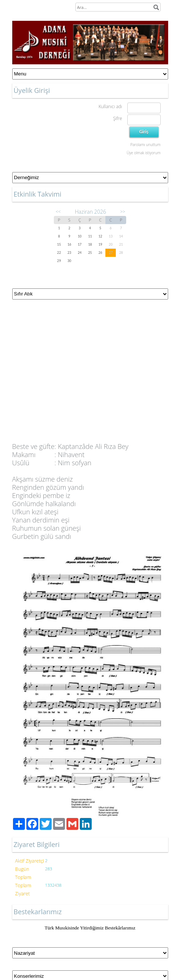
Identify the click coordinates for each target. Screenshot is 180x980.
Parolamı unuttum (145, 145)
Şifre (118, 118)
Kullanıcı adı (110, 106)
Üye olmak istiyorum (143, 153)
